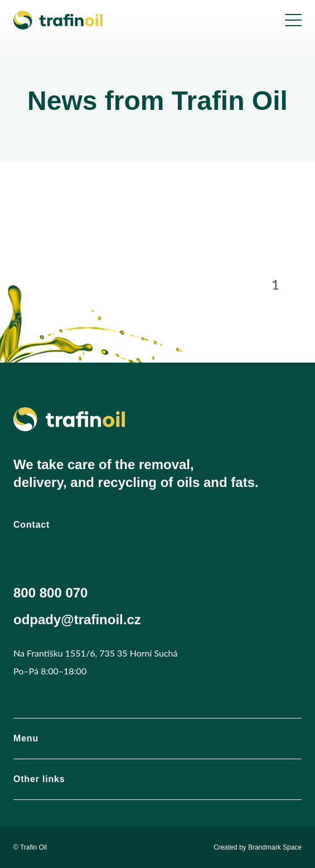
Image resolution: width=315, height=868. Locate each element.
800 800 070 (50, 593)
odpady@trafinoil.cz (77, 619)
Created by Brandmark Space (258, 847)
